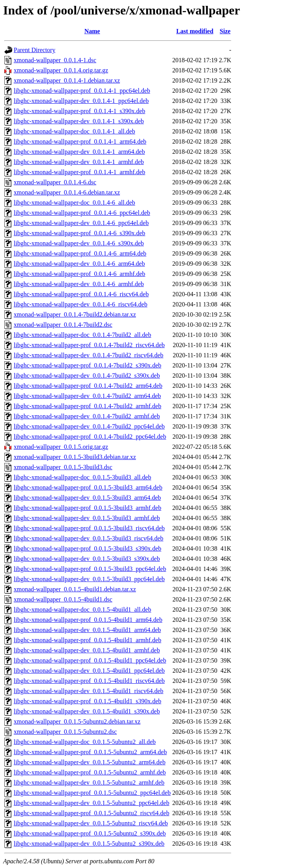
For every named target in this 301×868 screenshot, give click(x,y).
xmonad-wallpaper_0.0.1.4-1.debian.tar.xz (67, 80)
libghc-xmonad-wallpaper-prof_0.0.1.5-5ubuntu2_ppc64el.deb (92, 793)
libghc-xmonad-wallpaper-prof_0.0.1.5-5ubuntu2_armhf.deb (90, 772)
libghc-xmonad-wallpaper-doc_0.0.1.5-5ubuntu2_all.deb (85, 742)
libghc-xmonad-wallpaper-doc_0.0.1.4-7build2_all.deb (83, 335)
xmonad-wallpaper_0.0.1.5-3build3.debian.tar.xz (75, 457)
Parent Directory (34, 50)
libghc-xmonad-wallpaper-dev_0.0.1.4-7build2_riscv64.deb (89, 355)
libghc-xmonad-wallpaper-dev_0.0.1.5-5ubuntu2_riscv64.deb (91, 823)
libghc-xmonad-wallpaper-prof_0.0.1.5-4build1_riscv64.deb (89, 681)
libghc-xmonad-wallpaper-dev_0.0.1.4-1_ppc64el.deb (81, 101)
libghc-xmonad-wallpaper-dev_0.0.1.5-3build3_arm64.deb (87, 498)
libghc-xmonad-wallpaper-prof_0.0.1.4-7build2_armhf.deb (87, 406)
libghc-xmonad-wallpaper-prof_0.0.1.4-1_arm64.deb (80, 141)
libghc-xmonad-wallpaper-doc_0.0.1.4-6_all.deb (74, 203)
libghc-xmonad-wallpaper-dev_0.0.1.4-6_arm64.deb (79, 264)
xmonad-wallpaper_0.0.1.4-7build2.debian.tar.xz (75, 314)
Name (92, 31)
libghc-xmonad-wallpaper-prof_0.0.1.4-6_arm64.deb (80, 253)
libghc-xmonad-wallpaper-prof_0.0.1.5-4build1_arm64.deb (88, 620)
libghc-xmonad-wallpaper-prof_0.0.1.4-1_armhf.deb (80, 172)
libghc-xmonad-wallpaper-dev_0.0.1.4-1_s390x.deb (79, 121)
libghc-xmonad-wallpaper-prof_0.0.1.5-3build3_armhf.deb (87, 508)
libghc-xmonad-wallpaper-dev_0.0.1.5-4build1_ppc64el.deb (89, 671)
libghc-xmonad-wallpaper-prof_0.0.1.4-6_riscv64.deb (81, 294)
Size (225, 31)
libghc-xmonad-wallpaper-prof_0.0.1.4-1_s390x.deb (80, 111)
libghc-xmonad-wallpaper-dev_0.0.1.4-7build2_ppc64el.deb (89, 426)
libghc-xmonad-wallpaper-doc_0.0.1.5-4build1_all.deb (83, 610)
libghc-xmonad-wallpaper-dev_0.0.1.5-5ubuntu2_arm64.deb (90, 762)
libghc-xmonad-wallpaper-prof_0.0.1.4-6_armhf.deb (80, 274)
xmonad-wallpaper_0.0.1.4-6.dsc (55, 182)
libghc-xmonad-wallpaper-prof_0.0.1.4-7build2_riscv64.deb (89, 345)
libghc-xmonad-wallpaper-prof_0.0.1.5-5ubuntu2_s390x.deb (90, 833)
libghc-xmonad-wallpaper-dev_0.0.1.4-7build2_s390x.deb (87, 375)
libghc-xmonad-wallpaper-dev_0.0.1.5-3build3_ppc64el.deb (89, 579)
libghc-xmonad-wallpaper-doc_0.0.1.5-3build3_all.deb (83, 477)
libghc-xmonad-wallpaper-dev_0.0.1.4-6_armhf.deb (79, 284)
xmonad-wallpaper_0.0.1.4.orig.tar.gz (61, 70)
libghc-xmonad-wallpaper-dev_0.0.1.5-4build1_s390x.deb (87, 711)
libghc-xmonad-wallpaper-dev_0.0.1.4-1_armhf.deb (79, 162)
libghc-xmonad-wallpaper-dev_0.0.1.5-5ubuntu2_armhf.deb (89, 782)
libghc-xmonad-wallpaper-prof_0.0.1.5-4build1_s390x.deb (87, 701)
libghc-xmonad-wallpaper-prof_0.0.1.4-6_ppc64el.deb (82, 213)
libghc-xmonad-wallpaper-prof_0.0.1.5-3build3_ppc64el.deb (90, 569)
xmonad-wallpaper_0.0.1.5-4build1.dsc (63, 599)
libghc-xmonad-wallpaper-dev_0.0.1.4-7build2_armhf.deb (87, 416)
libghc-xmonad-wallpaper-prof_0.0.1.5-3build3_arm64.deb (88, 487)
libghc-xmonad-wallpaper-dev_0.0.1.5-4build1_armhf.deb (87, 650)
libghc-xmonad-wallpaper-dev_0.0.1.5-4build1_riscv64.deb (89, 691)
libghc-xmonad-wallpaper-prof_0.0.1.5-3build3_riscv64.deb (89, 528)
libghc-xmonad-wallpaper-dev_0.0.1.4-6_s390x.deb (79, 243)
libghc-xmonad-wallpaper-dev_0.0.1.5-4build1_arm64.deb (87, 630)
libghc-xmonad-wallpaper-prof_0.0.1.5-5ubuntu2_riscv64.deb (92, 813)
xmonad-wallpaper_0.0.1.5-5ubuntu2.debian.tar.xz (77, 721)
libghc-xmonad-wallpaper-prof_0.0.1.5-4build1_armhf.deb (87, 640)
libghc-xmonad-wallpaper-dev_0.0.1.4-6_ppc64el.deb (81, 223)
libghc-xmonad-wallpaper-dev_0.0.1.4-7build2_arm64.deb (87, 396)
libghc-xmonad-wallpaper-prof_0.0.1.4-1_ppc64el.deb (82, 91)
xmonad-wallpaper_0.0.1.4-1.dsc (55, 60)
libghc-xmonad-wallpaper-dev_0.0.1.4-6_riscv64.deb (81, 304)
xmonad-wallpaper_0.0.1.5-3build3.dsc (63, 467)
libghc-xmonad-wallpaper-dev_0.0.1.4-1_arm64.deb (79, 152)
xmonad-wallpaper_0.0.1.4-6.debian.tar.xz (67, 192)
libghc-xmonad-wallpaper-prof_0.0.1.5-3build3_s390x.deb (87, 548)
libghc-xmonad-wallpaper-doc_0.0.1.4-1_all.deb (74, 131)
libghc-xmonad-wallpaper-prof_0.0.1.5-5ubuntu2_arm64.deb (90, 752)
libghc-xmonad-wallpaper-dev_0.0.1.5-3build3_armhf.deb (87, 518)
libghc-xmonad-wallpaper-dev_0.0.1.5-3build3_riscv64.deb (89, 538)
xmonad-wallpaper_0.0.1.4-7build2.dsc (63, 325)
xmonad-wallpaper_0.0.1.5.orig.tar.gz (61, 447)
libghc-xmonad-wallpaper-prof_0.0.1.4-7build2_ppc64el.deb (90, 437)
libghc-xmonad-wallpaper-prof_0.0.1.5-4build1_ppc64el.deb (90, 660)
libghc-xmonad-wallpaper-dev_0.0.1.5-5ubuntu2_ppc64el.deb (92, 803)
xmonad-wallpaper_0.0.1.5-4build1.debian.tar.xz (75, 589)
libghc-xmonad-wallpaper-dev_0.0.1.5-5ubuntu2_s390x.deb (89, 844)
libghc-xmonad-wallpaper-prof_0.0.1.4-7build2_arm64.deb (88, 386)
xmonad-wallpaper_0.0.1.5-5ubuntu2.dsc (65, 732)
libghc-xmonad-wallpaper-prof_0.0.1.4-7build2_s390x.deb (87, 365)
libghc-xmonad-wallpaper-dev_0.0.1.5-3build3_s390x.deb (87, 559)
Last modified (195, 31)
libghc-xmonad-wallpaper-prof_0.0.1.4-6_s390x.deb (80, 233)
